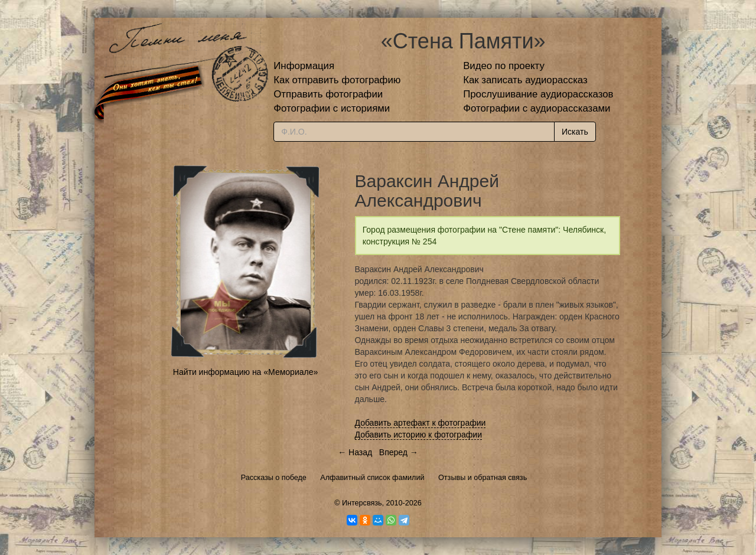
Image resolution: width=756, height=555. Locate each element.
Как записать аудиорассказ (525, 80)
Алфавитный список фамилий (372, 478)
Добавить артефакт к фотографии (421, 423)
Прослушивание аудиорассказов (538, 94)
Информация (304, 66)
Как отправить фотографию (337, 80)
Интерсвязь (362, 503)
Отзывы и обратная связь (483, 478)
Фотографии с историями (332, 108)
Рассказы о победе (274, 478)
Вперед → (399, 452)
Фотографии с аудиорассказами (537, 108)
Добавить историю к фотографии (419, 435)
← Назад (355, 452)
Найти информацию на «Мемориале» (245, 372)
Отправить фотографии (328, 94)
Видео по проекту (504, 66)
